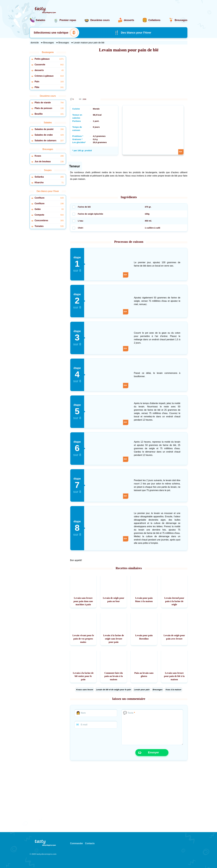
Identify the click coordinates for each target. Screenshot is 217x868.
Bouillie (49, 114)
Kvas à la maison (173, 690)
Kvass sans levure (85, 690)
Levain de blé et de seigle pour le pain (114, 690)
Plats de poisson (49, 108)
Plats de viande (49, 103)
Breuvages (158, 690)
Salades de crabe (49, 135)
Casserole (49, 65)
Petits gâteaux (49, 59)
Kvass (49, 156)
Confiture (49, 198)
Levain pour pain (142, 690)
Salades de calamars (49, 141)
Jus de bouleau (49, 162)
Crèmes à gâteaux (49, 76)
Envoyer (148, 752)
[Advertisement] (129, 76)
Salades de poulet (49, 129)
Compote (49, 215)
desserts (49, 70)
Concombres (49, 221)
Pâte (49, 87)
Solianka (49, 177)
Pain (49, 82)
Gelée (49, 209)
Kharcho (49, 183)
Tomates (49, 226)
